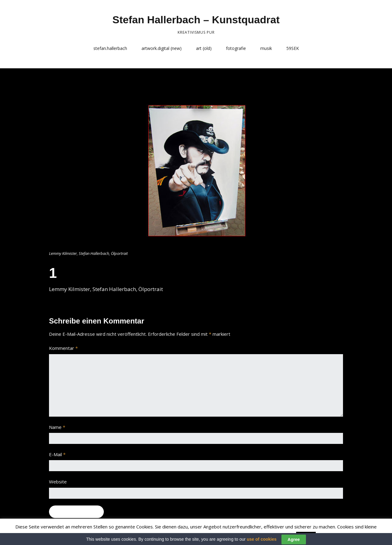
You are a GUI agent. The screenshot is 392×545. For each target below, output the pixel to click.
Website (58, 482)
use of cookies (262, 542)
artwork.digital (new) (162, 48)
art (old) (204, 48)
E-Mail (57, 454)
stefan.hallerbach (110, 48)
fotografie (236, 48)
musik (266, 48)
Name (57, 427)
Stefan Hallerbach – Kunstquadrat (196, 20)
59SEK (293, 48)
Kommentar (63, 348)
